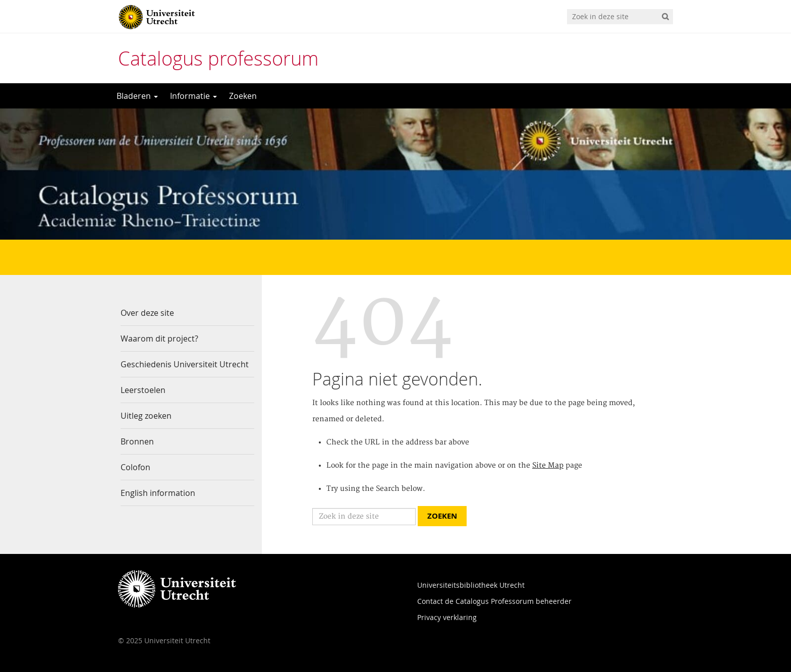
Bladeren (137, 96)
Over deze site (147, 313)
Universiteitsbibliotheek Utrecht (471, 585)
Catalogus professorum (218, 58)
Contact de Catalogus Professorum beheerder (494, 601)
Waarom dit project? (159, 339)
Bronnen (137, 441)
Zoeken (243, 96)
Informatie (193, 96)
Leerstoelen (143, 390)
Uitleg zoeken (146, 416)
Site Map (548, 466)
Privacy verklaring (447, 617)
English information (158, 493)
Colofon (135, 467)
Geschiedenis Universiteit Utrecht (185, 364)
